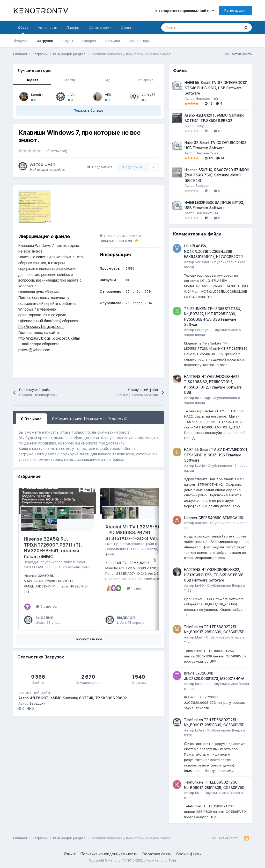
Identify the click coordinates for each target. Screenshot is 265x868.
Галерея (89, 41)
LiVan (72, 95)
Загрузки (45, 41)
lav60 (200, 585)
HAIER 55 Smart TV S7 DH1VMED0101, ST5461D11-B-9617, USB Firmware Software (216, 88)
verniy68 (149, 95)
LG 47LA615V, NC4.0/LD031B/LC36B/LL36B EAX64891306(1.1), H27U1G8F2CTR (213, 251)
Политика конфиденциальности (109, 854)
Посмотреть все (89, 639)
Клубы (68, 41)
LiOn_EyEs (113, 544)
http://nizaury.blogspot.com (41, 327)
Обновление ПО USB (122, 549)
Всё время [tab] (145, 80)
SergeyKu (203, 330)
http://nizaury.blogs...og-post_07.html (49, 338)
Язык (70, 854)
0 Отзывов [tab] (31, 419)
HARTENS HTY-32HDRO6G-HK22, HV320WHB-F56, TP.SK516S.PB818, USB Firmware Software (214, 575)
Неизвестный (207, 98)
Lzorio (200, 465)
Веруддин (32, 562)
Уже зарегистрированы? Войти (185, 11)
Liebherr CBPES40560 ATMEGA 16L (214, 518)
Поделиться (100, 167)
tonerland (203, 684)
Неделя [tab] (32, 80)
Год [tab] (107, 80)
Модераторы (140, 41)
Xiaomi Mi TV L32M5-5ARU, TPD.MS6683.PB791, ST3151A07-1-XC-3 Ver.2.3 (137, 533)
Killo (198, 793)
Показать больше (89, 110)
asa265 (201, 523)
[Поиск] (188, 27)
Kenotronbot (41, 95)
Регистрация (235, 10)
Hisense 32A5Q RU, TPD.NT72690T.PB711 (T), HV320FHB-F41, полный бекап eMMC (53, 548)
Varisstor (202, 262)
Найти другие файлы (47, 169)
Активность (47, 27)
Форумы (21, 41)
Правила (113, 41)
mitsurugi (203, 398)
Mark (199, 637)
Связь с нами (100, 27)
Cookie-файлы (189, 854)
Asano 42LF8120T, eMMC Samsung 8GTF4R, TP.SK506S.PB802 (73, 698)
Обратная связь (157, 854)
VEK (108, 95)
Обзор (23, 30)
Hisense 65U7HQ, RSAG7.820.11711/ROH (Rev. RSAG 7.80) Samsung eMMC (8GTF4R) (217, 175)
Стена (126, 27)
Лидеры (73, 27)
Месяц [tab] (70, 80)
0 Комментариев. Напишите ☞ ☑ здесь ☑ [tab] (90, 419)
